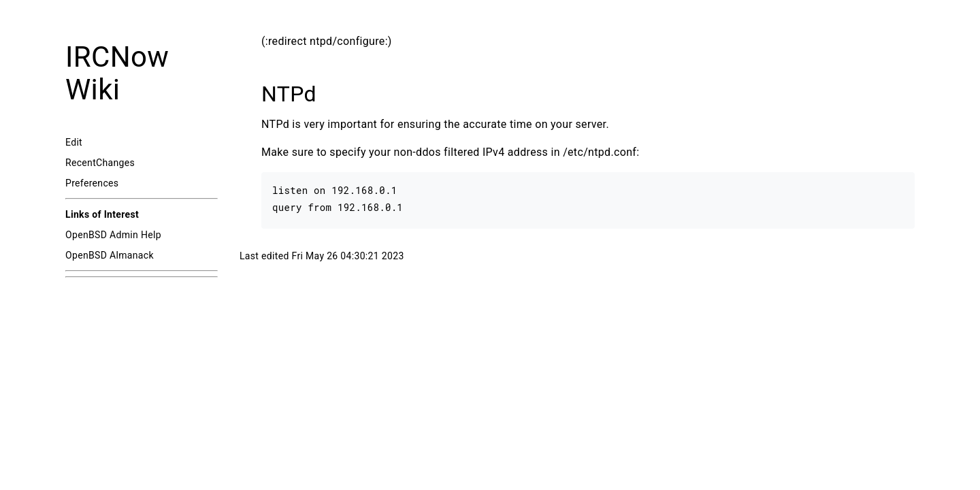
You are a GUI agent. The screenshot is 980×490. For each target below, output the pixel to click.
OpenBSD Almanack (110, 255)
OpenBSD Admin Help (113, 235)
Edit (74, 142)
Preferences (92, 183)
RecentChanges (100, 163)
